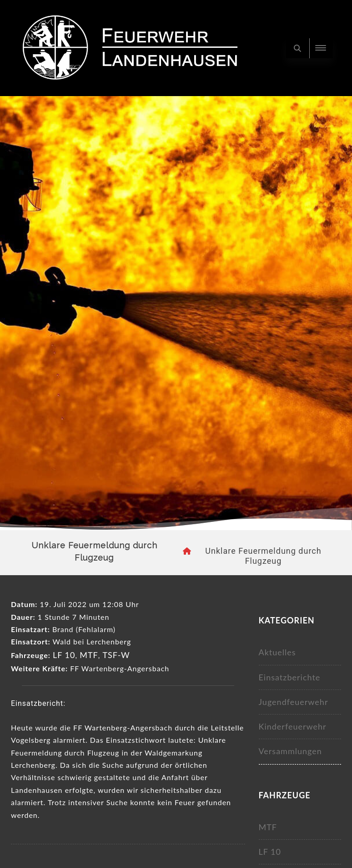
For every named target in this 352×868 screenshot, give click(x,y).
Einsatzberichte (290, 677)
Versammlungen (290, 751)
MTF (89, 655)
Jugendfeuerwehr (294, 702)
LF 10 (64, 655)
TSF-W (116, 655)
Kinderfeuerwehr (293, 726)
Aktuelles (277, 652)
